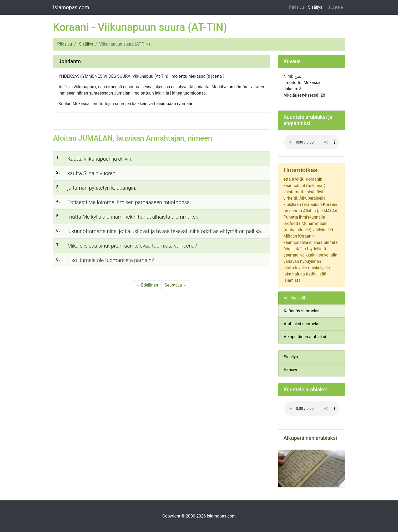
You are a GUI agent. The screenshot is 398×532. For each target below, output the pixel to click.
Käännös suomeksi (302, 311)
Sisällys (315, 7)
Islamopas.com (71, 7)
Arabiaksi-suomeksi (302, 324)
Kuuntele (335, 7)
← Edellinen (147, 285)
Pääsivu (296, 7)
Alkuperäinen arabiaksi (305, 337)
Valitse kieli (294, 298)
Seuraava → (176, 285)
